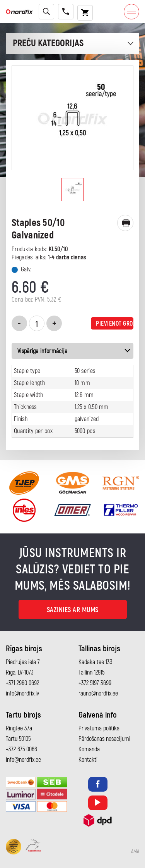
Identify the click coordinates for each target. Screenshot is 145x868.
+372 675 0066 (21, 749)
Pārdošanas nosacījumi (104, 739)
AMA (135, 852)
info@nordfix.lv (22, 694)
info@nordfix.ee (23, 760)
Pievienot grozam (115, 324)
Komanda (89, 749)
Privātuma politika (99, 728)
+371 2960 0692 (22, 683)
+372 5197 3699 (95, 683)
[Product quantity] (37, 323)
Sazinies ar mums (73, 610)
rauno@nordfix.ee (98, 694)
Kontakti (88, 760)
